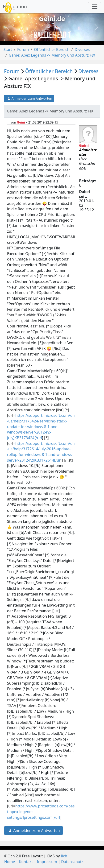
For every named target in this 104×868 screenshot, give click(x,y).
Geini (21, 122)
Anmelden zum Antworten (29, 99)
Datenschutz (72, 862)
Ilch (64, 856)
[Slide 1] (44, 37)
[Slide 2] (52, 37)
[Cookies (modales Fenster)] (8, 8)
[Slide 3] (61, 37)
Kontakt (26, 862)
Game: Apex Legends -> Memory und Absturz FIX (52, 55)
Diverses (82, 50)
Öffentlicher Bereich (52, 50)
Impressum (47, 862)
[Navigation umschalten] (95, 7)
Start (8, 50)
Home (10, 862)
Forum (23, 50)
